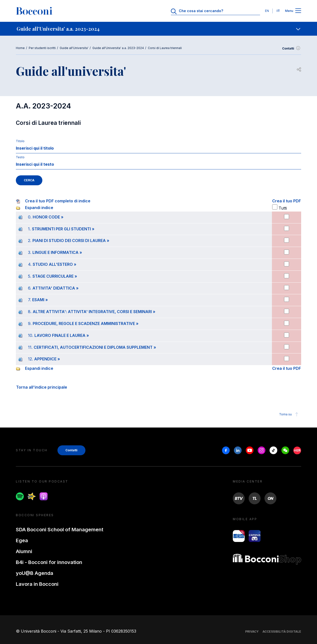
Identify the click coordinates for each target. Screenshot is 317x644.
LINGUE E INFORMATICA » (57, 252)
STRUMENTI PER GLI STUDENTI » (63, 229)
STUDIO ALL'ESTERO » (54, 264)
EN (267, 11)
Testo (20, 157)
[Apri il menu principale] (298, 11)
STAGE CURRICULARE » (55, 276)
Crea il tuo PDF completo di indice (58, 201)
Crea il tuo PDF (287, 201)
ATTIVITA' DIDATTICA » (55, 288)
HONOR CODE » (48, 217)
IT (278, 11)
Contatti (292, 49)
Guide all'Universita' (74, 48)
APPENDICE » (47, 359)
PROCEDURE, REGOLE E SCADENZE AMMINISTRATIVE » (86, 323)
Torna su (289, 414)
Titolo (20, 141)
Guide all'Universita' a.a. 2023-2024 (118, 48)
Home (20, 48)
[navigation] (158, 29)
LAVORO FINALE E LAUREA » (62, 335)
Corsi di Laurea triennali (165, 48)
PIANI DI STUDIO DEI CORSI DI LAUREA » (71, 241)
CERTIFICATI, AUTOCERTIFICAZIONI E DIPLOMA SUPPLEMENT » (95, 347)
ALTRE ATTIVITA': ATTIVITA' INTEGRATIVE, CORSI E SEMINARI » (94, 312)
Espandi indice (39, 208)
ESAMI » (40, 300)
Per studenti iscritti (42, 48)
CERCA (29, 180)
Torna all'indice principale (42, 387)
